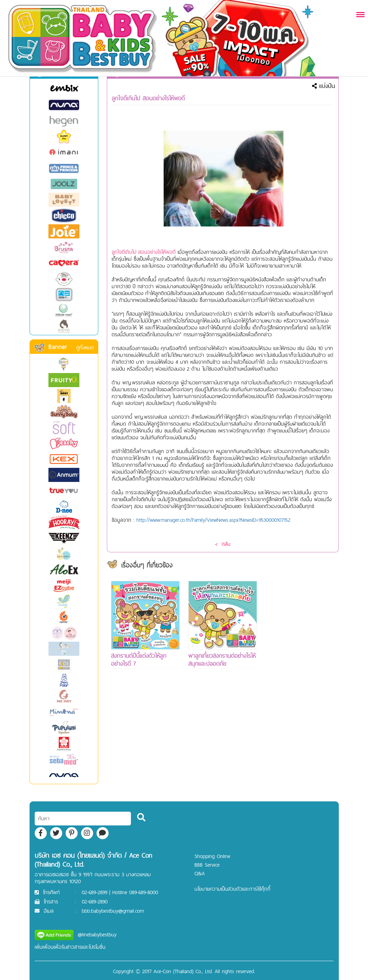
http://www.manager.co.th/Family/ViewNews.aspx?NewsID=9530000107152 (213, 520)
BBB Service (207, 865)
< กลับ (223, 544)
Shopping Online (212, 856)
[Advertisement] (300, 684)
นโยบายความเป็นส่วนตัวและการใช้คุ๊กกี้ (232, 889)
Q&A (200, 873)
